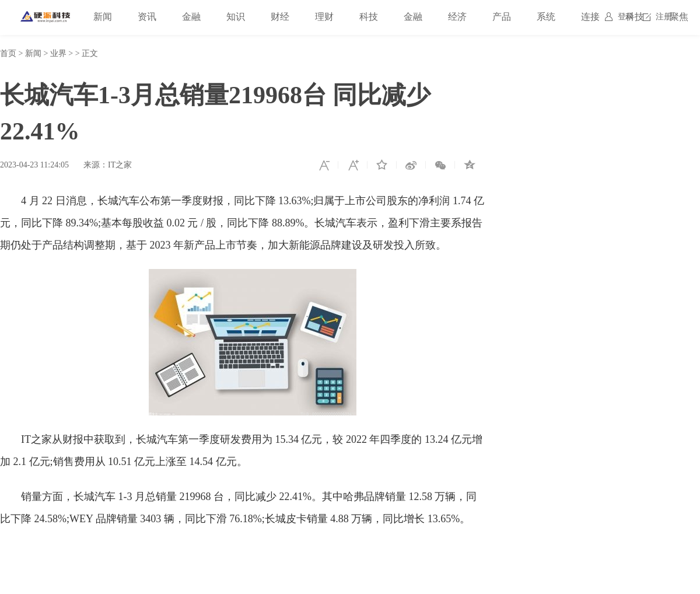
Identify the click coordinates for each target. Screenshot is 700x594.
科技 (369, 17)
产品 (502, 17)
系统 (546, 17)
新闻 (103, 17)
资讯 (147, 17)
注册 (664, 17)
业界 (58, 53)
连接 (590, 17)
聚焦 (679, 17)
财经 (280, 17)
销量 (121, 554)
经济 (457, 17)
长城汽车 (87, 554)
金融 (191, 17)
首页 (8, 53)
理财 (324, 17)
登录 (626, 17)
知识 (236, 17)
